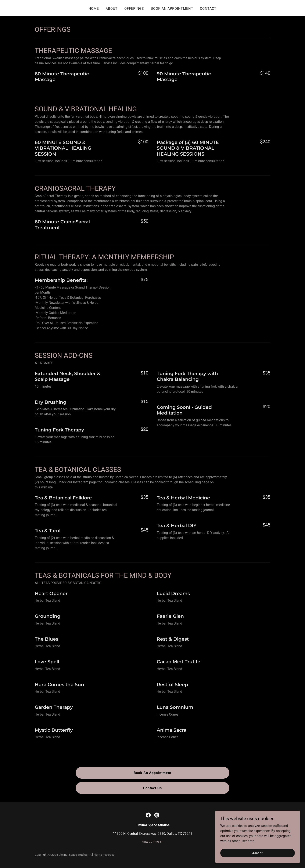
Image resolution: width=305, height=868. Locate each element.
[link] (148, 815)
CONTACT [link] (208, 9)
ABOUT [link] (112, 9)
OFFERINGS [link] (134, 9)
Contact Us (152, 788)
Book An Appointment (152, 773)
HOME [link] (94, 9)
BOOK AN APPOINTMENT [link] (172, 9)
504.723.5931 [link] (152, 842)
